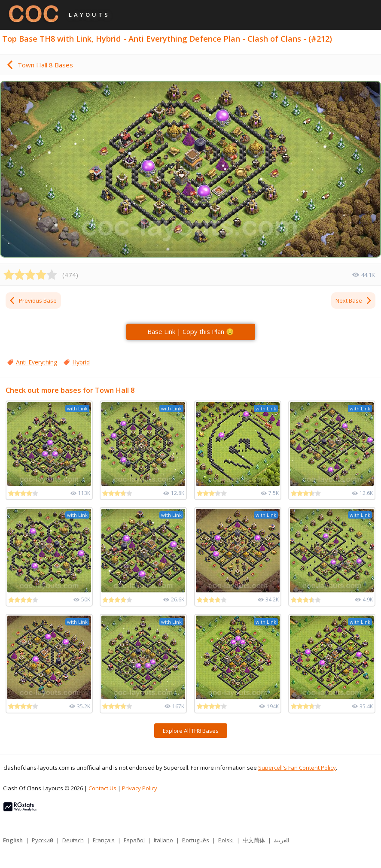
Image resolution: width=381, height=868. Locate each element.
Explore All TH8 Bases (191, 731)
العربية (282, 840)
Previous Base (33, 300)
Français (104, 840)
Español (134, 840)
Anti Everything (37, 362)
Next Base (354, 300)
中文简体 (254, 840)
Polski (226, 840)
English (13, 840)
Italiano (163, 840)
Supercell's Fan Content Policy (297, 768)
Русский (43, 840)
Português (196, 840)
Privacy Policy (140, 788)
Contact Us (102, 788)
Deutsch (73, 840)
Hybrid (81, 362)
